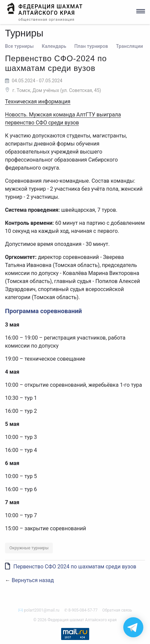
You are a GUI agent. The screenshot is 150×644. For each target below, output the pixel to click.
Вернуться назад (33, 580)
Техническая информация (38, 102)
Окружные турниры (29, 548)
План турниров (91, 46)
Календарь (54, 46)
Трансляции (129, 46)
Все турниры (19, 46)
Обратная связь (117, 610)
